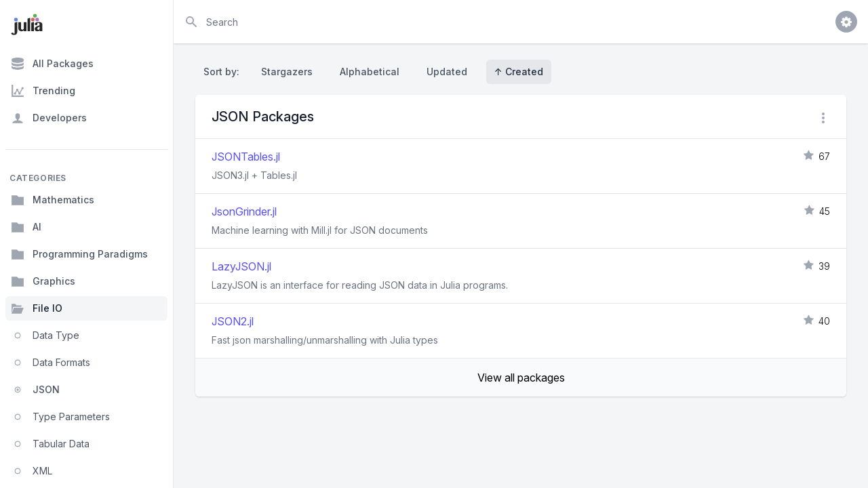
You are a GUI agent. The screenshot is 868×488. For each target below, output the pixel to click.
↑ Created (519, 72)
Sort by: (224, 72)
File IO (37, 308)
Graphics (43, 281)
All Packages (52, 64)
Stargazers (287, 72)
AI (26, 227)
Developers (49, 118)
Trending (43, 91)
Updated (447, 72)
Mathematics (53, 200)
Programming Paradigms (79, 254)
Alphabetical (370, 72)
